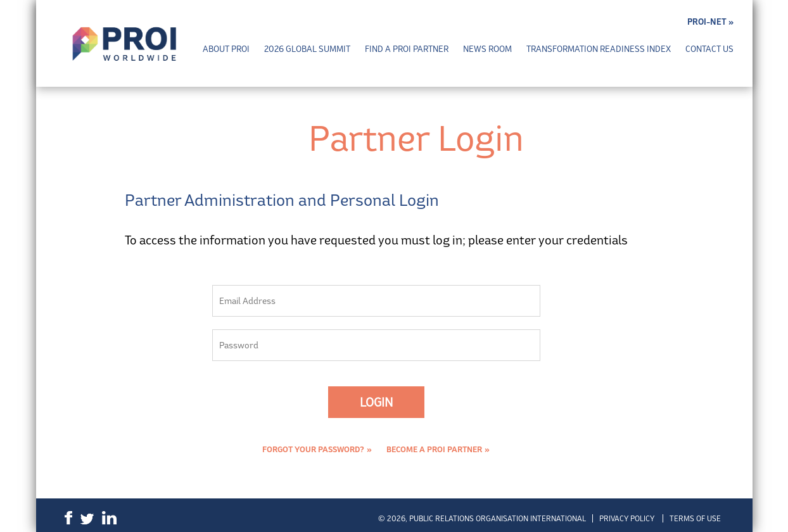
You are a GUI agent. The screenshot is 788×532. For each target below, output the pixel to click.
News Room (487, 49)
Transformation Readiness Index (599, 49)
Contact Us (709, 49)
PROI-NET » (710, 22)
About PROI (226, 49)
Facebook (68, 518)
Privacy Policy (627, 518)
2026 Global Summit (307, 49)
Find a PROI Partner (407, 49)
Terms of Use (695, 518)
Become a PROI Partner (434, 449)
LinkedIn (109, 518)
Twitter (87, 519)
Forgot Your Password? (313, 449)
